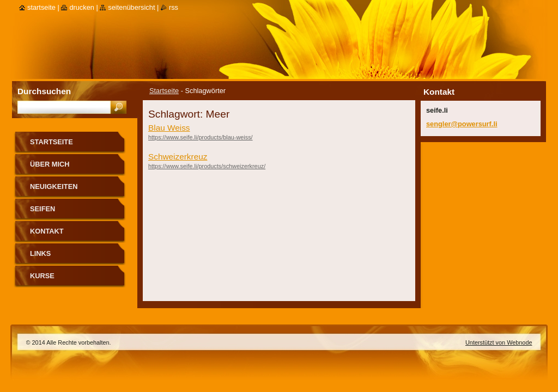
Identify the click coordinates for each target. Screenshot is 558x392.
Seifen (43, 209)
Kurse (42, 276)
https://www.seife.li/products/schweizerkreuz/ (207, 166)
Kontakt (47, 231)
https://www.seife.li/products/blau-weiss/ (201, 137)
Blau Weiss (169, 128)
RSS (174, 7)
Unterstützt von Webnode (499, 342)
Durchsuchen (44, 91)
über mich (50, 164)
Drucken (82, 7)
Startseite (164, 91)
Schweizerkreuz (178, 157)
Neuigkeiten (54, 186)
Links (40, 253)
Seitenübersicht (131, 7)
